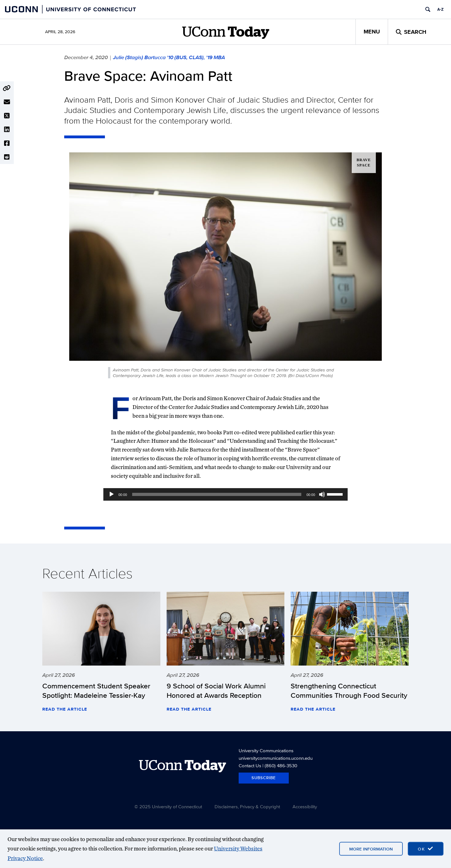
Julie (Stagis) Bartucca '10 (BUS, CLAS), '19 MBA (169, 57)
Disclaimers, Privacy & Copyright (247, 807)
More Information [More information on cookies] (371, 849)
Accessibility (305, 807)
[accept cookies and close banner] (426, 849)
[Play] (111, 494)
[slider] (217, 494)
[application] (225, 494)
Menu (372, 32)
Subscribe (264, 778)
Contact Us (250, 766)
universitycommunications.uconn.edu (276, 758)
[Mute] (322, 494)
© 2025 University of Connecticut (168, 807)
